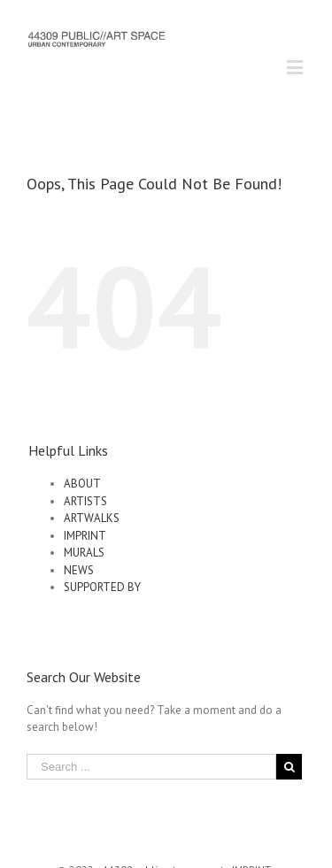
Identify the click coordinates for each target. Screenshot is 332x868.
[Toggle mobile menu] (296, 67)
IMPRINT (85, 536)
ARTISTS (85, 501)
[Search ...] (151, 767)
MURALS (84, 553)
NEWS (79, 570)
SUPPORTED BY (102, 587)
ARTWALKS (92, 518)
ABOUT (82, 484)
